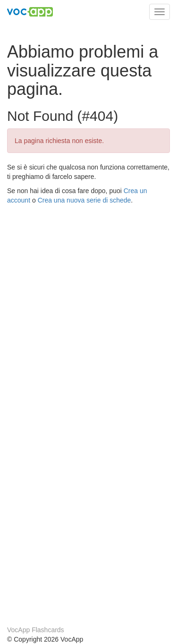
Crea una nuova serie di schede (84, 200)
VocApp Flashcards (36, 630)
